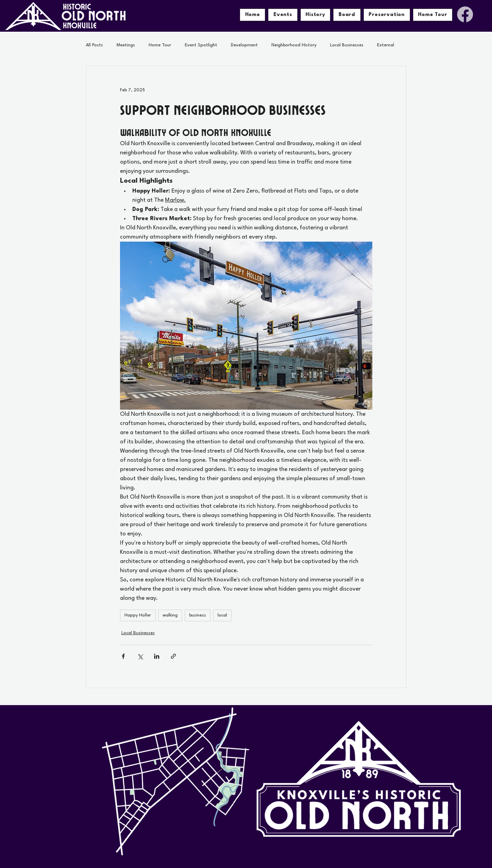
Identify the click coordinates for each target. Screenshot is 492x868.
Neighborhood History (294, 45)
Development (244, 45)
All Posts (94, 45)
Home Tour (160, 45)
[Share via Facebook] (123, 656)
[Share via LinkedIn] (157, 656)
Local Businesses (347, 45)
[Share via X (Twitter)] (140, 656)
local (222, 615)
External (386, 45)
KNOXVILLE (80, 25)
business (198, 615)
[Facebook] (465, 14)
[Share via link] (173, 656)
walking (170, 615)
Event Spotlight (201, 45)
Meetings (126, 45)
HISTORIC (77, 6)
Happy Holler (138, 615)
